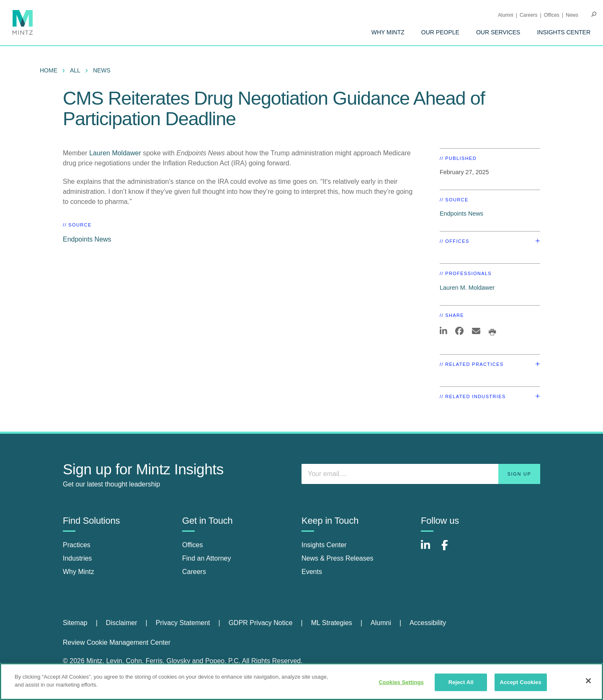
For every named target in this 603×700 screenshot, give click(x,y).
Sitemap (75, 623)
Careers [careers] (194, 572)
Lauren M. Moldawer (467, 288)
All (75, 70)
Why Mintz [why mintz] (79, 572)
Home (49, 70)
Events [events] (312, 572)
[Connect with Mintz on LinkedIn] (429, 549)
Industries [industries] (77, 558)
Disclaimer (122, 623)
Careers (529, 15)
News (572, 15)
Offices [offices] (193, 545)
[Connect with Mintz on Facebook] (450, 549)
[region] (301, 682)
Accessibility (428, 623)
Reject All (461, 682)
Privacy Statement (183, 623)
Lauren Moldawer (116, 153)
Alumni (506, 15)
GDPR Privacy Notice (261, 623)
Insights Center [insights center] (324, 545)
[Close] (588, 681)
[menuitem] (388, 32)
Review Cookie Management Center (117, 642)
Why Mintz (388, 32)
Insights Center (564, 32)
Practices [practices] (77, 545)
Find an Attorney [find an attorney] (207, 558)
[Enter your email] (421, 474)
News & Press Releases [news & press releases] (338, 558)
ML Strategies (332, 623)
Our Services (498, 32)
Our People (440, 32)
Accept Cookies (520, 682)
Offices (552, 15)
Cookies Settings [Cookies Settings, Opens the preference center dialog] (401, 682)
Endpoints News (87, 239)
